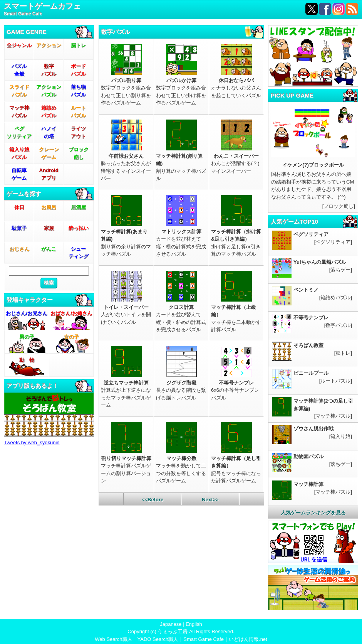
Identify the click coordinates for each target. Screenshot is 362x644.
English (194, 624)
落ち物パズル (78, 91)
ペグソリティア (19, 132)
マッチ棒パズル (19, 112)
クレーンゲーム (49, 153)
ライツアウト (78, 132)
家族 (49, 228)
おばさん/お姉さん (71, 313)
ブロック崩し (79, 153)
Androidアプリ (49, 174)
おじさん (19, 249)
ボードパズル (78, 70)
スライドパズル (19, 91)
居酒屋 (78, 207)
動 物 (27, 360)
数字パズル (49, 70)
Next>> (210, 500)
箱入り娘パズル (19, 153)
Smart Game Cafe (204, 639)
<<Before (153, 500)
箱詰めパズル (49, 112)
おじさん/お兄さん (27, 313)
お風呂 (49, 207)
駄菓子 (19, 228)
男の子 (27, 337)
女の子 (71, 337)
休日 (19, 207)
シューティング (79, 253)
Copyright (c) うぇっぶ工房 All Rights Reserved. (181, 631)
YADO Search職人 (158, 639)
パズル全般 (19, 70)
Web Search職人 (113, 639)
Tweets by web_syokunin (32, 443)
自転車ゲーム (19, 174)
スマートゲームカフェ (42, 10)
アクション (49, 45)
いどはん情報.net (248, 639)
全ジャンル (19, 45)
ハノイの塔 (49, 132)
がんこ (49, 249)
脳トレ (78, 45)
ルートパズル (78, 112)
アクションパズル (49, 91)
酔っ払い (79, 228)
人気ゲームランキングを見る (313, 513)
